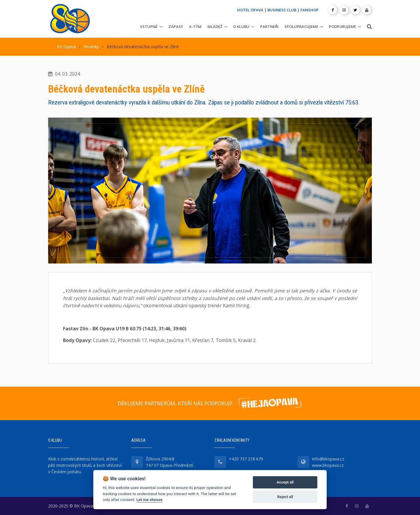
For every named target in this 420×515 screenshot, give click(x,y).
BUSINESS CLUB (282, 10)
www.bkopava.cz (328, 465)
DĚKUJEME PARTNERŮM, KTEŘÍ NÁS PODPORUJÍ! (175, 403)
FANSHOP (309, 10)
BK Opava (66, 47)
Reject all (285, 497)
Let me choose (149, 500)
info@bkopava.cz (328, 459)
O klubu (241, 27)
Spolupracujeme (301, 27)
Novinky (91, 47)
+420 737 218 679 (246, 459)
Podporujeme (343, 27)
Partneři (269, 27)
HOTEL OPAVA (250, 10)
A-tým (195, 27)
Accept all (285, 482)
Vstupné (149, 27)
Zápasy (176, 27)
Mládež (215, 27)
